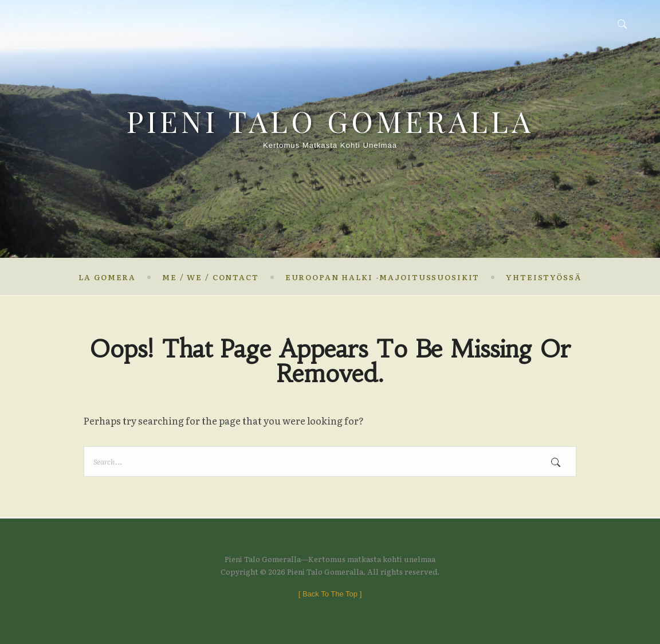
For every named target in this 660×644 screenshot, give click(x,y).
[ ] (330, 594)
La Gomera (107, 277)
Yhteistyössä (543, 277)
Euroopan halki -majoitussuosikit (382, 277)
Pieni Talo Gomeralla (330, 121)
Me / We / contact (211, 277)
